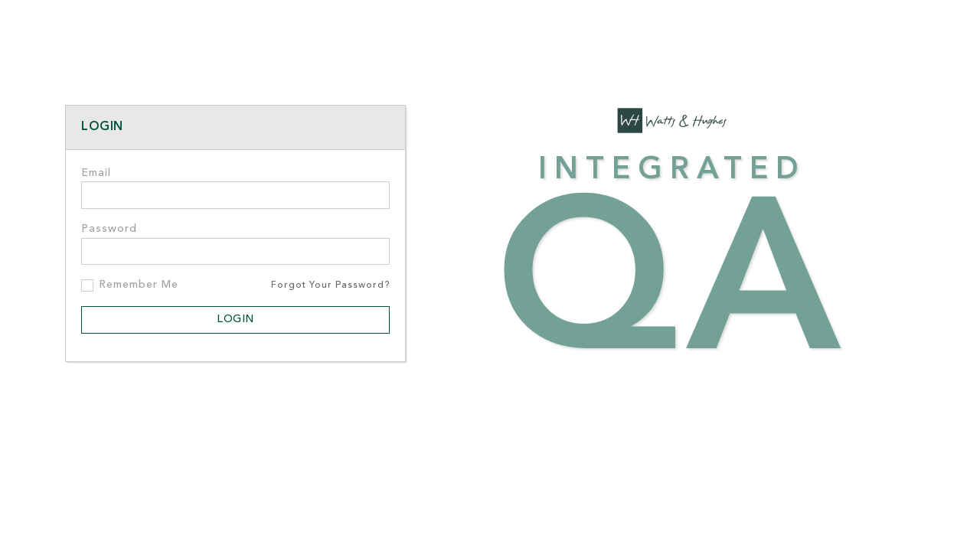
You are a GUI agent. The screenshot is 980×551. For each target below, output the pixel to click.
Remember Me (139, 285)
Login (235, 320)
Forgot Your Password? (330, 285)
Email (96, 173)
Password (109, 229)
